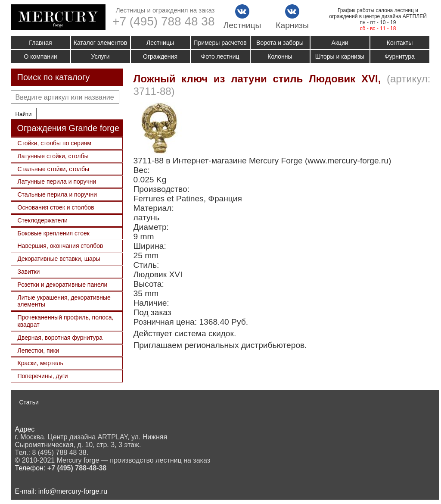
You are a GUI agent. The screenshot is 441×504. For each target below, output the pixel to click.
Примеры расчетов (220, 43)
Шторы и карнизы (340, 56)
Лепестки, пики (39, 351)
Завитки (29, 272)
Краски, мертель (40, 363)
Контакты (400, 43)
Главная (40, 43)
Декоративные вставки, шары (59, 259)
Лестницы (160, 43)
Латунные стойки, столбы (53, 156)
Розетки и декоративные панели (63, 285)
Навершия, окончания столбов (61, 246)
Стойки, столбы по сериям (54, 143)
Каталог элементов (100, 43)
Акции (340, 43)
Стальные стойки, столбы (54, 169)
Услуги (100, 56)
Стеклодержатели (43, 220)
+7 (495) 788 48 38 (163, 21)
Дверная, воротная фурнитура (60, 338)
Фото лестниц (220, 56)
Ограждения (160, 56)
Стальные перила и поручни (57, 194)
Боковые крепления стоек (54, 233)
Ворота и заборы (280, 43)
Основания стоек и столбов (56, 207)
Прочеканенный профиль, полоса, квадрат (66, 321)
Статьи (29, 402)
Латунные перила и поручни (57, 182)
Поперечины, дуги (43, 376)
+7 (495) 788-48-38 (77, 468)
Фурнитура (400, 56)
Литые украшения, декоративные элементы (64, 301)
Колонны (280, 56)
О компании (40, 56)
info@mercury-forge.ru (73, 491)
